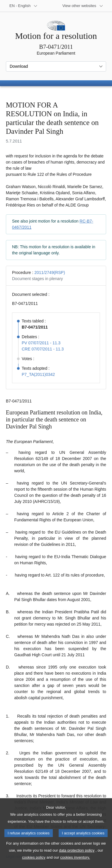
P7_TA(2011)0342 (38, 374)
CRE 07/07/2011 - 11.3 (43, 349)
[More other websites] (83, 6)
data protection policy (77, 859)
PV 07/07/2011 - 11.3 (41, 343)
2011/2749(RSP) (50, 272)
